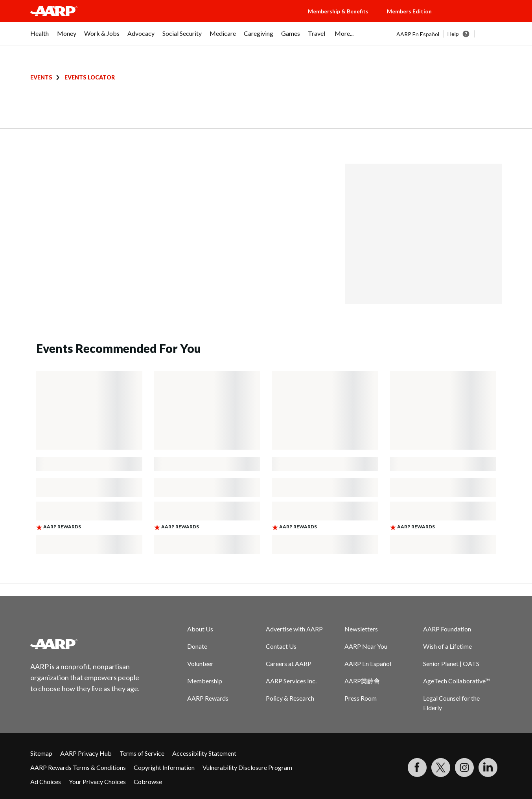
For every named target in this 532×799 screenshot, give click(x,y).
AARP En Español (418, 34)
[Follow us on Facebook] (417, 768)
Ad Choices (46, 781)
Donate (197, 646)
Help (453, 34)
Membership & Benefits (338, 11)
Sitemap (41, 753)
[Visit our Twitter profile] (441, 768)
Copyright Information (164, 767)
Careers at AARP (289, 663)
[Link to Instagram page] (464, 768)
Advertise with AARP (294, 629)
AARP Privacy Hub (86, 753)
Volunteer (200, 663)
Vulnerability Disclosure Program (247, 767)
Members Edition (409, 11)
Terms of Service (142, 753)
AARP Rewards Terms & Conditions (78, 767)
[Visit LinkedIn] (488, 768)
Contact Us (281, 646)
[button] (475, 19)
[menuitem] (40, 37)
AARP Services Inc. (291, 681)
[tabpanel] (449, 34)
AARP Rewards (208, 698)
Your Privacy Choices (97, 781)
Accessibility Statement (204, 753)
